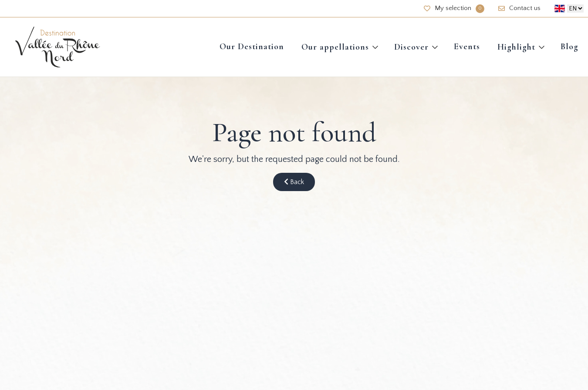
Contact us (519, 8)
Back (294, 182)
